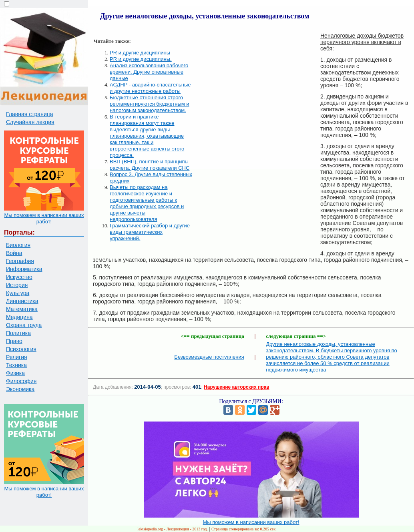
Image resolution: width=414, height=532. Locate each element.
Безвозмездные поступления (209, 357)
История (17, 285)
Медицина (19, 317)
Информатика (24, 269)
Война (14, 253)
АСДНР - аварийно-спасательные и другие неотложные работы (150, 88)
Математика (22, 309)
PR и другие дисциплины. (141, 59)
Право (14, 341)
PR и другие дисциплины (140, 53)
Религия (17, 357)
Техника (16, 365)
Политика (18, 333)
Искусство (19, 277)
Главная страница (30, 114)
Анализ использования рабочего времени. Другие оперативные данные (149, 72)
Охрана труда (24, 325)
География (20, 261)
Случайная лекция (30, 122)
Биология (18, 245)
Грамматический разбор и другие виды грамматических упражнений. (150, 232)
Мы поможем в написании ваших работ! (44, 218)
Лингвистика (22, 301)
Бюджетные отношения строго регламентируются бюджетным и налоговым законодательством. (150, 104)
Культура (18, 293)
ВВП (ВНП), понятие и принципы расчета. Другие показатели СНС (150, 165)
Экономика (20, 389)
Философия (21, 381)
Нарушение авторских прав (236, 387)
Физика (15, 373)
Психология (21, 349)
